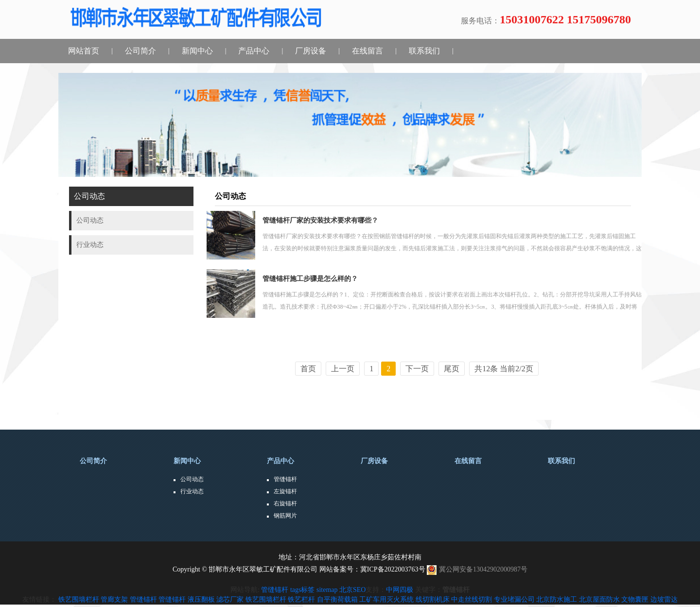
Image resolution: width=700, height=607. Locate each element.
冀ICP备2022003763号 (393, 569)
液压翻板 (201, 599)
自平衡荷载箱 (337, 599)
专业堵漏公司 (514, 599)
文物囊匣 (635, 599)
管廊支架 (114, 599)
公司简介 (140, 51)
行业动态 (192, 491)
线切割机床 (433, 599)
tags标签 (303, 590)
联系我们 (424, 51)
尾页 (452, 369)
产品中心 (254, 51)
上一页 (343, 369)
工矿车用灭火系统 (386, 599)
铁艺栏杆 (301, 599)
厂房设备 (311, 51)
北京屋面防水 (599, 599)
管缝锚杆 (285, 479)
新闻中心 (197, 51)
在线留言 (367, 51)
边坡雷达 (664, 599)
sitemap (327, 590)
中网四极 (400, 590)
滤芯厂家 (230, 599)
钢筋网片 (285, 516)
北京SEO (352, 590)
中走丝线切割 (472, 599)
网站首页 (84, 51)
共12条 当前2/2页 (504, 369)
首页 (308, 369)
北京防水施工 (557, 599)
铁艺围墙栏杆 (79, 599)
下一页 (417, 369)
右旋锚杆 (285, 503)
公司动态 (192, 479)
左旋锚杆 (285, 491)
